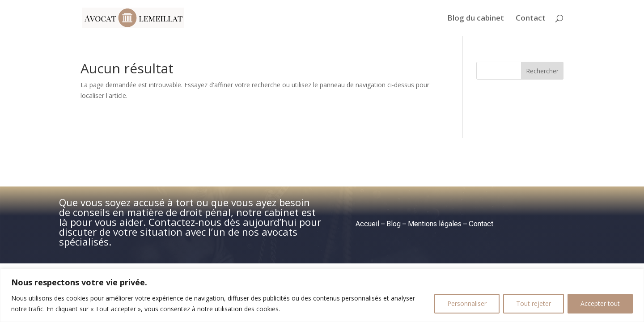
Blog (394, 224)
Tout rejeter (534, 303)
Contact (531, 19)
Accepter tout (600, 303)
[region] (322, 295)
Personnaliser (467, 303)
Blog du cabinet (476, 19)
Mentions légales (435, 224)
